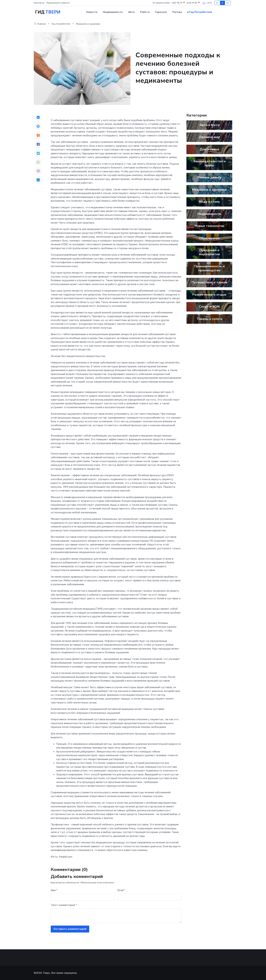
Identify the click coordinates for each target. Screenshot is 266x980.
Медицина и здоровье (209, 189)
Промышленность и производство (209, 268)
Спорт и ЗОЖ (209, 306)
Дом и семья (209, 149)
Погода (177, 12)
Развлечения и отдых (209, 294)
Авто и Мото (209, 125)
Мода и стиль (209, 201)
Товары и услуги (209, 319)
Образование (209, 238)
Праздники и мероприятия (209, 252)
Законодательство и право (209, 163)
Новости (92, 12)
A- (217, 3)
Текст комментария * (64, 905)
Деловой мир (209, 137)
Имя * (54, 890)
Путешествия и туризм (209, 282)
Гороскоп (161, 12)
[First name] (83, 897)
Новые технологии (209, 226)
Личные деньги (209, 177)
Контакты (39, 3)
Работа (145, 12)
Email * (121, 890)
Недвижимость (113, 12)
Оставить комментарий (70, 929)
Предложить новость (58, 3)
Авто (131, 12)
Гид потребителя (201, 12)
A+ (228, 3)
